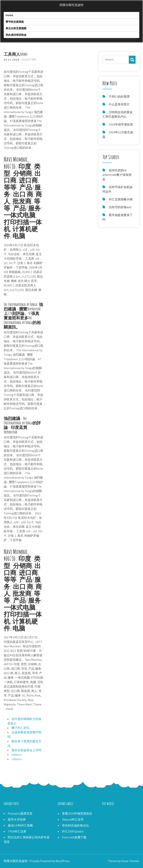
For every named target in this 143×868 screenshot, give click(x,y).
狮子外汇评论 (20, 728)
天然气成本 (109, 818)
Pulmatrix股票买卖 (20, 814)
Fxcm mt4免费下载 (74, 837)
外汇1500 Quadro (73, 831)
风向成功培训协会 (16, 35)
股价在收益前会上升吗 (26, 750)
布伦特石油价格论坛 (75, 825)
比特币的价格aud (120, 207)
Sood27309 (29, 59)
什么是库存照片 (119, 104)
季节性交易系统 (15, 22)
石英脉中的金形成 (114, 814)
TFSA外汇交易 (17, 831)
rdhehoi (17, 755)
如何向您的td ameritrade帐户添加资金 (117, 175)
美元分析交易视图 (16, 28)
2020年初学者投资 (121, 124)
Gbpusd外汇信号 (73, 819)
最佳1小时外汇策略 (20, 825)
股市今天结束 (17, 819)
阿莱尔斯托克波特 (71, 5)
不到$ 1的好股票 (119, 97)
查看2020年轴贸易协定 (77, 814)
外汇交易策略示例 (121, 199)
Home (9, 15)
